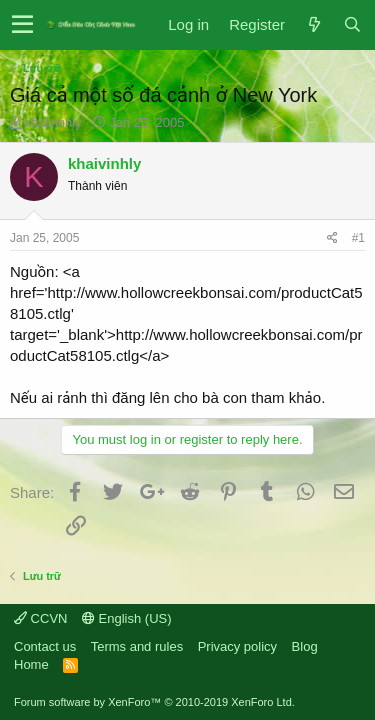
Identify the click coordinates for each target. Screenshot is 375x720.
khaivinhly (53, 122)
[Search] (352, 24)
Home (31, 664)
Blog (305, 646)
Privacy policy (237, 646)
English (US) (127, 618)
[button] (22, 25)
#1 (358, 238)
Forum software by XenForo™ (154, 702)
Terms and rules (137, 646)
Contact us (45, 646)
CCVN (40, 618)
